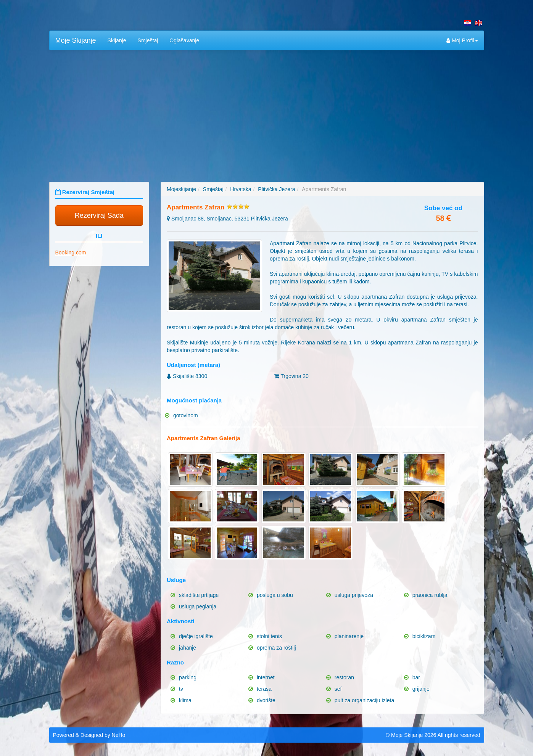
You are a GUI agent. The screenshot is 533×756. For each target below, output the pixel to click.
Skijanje (117, 40)
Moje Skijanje (76, 40)
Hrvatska (241, 189)
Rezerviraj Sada (99, 216)
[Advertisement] (267, 111)
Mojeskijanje (181, 189)
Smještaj (148, 40)
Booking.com (71, 253)
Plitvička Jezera (276, 189)
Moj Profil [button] (462, 40)
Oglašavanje (184, 40)
